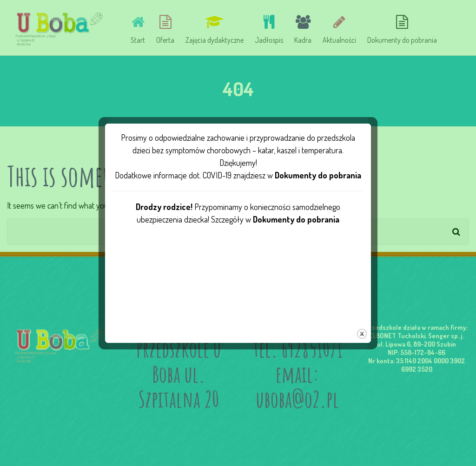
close (362, 328)
